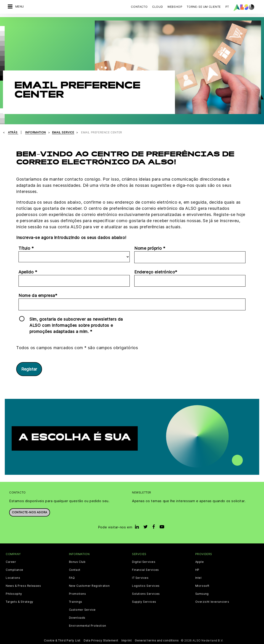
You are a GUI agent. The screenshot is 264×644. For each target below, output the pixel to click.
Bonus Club (77, 562)
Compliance (15, 570)
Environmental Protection (88, 626)
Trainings (76, 602)
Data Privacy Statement (101, 640)
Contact (75, 570)
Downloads (77, 618)
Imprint (126, 640)
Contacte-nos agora (30, 512)
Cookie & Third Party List (62, 640)
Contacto (139, 7)
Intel (198, 578)
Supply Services (144, 602)
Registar (29, 369)
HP (197, 570)
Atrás (13, 132)
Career (11, 562)
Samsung (202, 594)
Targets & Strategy (20, 602)
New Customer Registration (89, 586)
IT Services (140, 578)
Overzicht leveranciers (212, 602)
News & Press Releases (23, 586)
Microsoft (202, 586)
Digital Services (144, 562)
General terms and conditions (157, 640)
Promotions (78, 594)
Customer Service (82, 610)
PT (227, 7)
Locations (13, 578)
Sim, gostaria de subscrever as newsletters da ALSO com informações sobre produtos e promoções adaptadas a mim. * (76, 325)
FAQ (72, 578)
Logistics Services (146, 586)
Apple (200, 562)
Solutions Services (146, 594)
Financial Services (145, 570)
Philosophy (14, 594)
